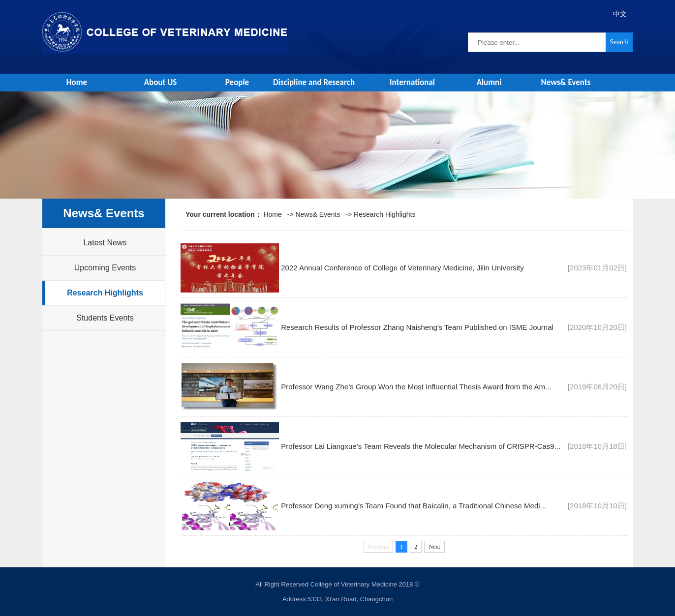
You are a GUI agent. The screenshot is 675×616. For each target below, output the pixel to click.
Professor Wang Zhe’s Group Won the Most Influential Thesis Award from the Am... (416, 387)
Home (77, 82)
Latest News (105, 243)
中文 (620, 14)
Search (619, 42)
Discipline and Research (314, 82)
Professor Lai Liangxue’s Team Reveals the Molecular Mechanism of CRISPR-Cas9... (421, 446)
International (412, 82)
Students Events (105, 318)
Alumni (489, 82)
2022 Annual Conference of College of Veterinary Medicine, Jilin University (402, 268)
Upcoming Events (105, 268)
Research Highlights (105, 293)
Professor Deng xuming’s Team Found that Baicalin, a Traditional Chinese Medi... (414, 506)
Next (434, 547)
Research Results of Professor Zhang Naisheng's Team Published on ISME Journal (417, 327)
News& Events (566, 82)
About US (161, 82)
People (237, 82)
